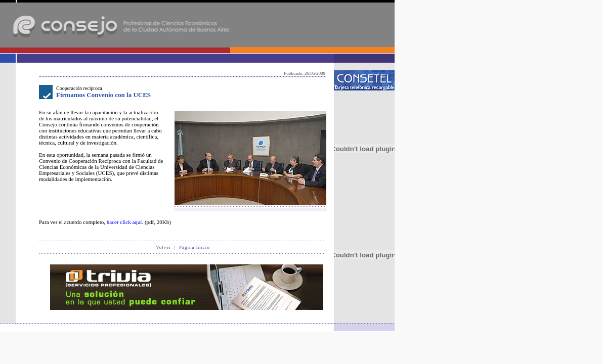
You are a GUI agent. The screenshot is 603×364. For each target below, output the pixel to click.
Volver (163, 247)
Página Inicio (195, 247)
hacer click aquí (124, 222)
